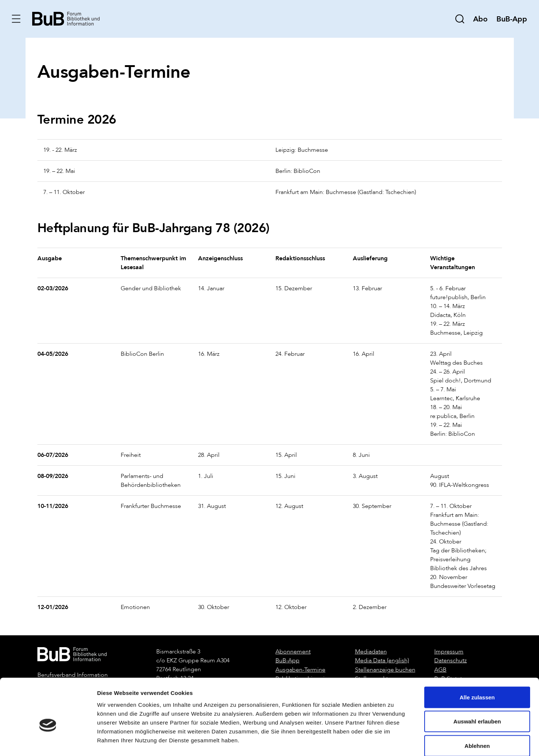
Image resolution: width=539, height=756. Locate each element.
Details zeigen (394, 741)
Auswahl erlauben (477, 683)
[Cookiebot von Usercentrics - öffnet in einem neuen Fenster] (48, 742)
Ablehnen (477, 707)
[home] (66, 18)
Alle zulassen (477, 659)
